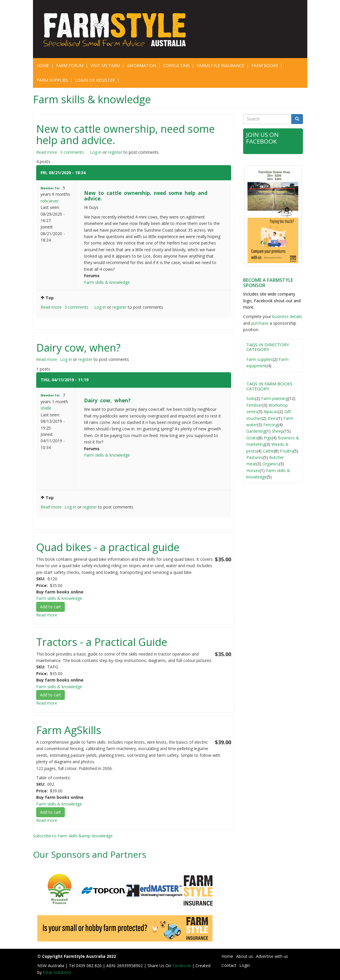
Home (43, 65)
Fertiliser (254, 405)
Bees (272, 418)
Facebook (182, 966)
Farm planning (275, 398)
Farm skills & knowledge (107, 282)
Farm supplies (259, 359)
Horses (253, 470)
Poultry (287, 451)
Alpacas (271, 412)
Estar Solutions (57, 972)
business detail (286, 316)
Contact (229, 965)
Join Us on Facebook (263, 138)
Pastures (255, 457)
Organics (271, 464)
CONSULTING (176, 65)
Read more (47, 152)
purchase (260, 323)
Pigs (268, 438)
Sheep (278, 431)
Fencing (271, 425)
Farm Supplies (52, 80)
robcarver (50, 201)
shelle (46, 408)
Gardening (256, 431)
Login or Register (95, 80)
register (115, 152)
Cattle (268, 451)
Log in (96, 152)
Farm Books (265, 65)
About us (245, 956)
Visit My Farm (105, 65)
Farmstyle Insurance (220, 65)
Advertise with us (272, 956)
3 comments (72, 152)
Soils (251, 398)
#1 (89, 173)
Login (245, 965)
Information (142, 65)
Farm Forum (70, 65)
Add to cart (50, 607)
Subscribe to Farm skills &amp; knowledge (73, 836)
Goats (252, 438)
